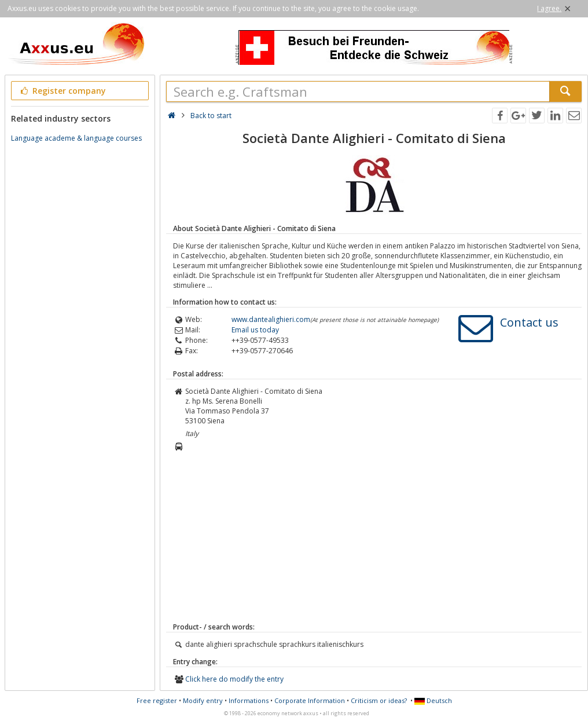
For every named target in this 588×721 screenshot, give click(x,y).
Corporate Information (310, 700)
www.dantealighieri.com (271, 319)
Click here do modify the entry (234, 679)
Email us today (255, 330)
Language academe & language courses (76, 138)
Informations (249, 700)
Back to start (211, 116)
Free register (157, 700)
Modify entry (203, 700)
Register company (62, 91)
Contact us (529, 322)
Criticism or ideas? (379, 700)
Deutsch (433, 700)
